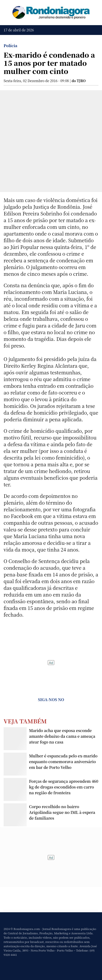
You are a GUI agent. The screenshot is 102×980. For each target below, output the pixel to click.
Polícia (10, 46)
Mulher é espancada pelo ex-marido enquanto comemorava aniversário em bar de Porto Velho (63, 762)
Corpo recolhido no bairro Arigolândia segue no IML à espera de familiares (62, 812)
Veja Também (25, 721)
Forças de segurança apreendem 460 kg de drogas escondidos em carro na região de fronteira (64, 787)
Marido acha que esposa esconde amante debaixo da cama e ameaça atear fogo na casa (62, 736)
